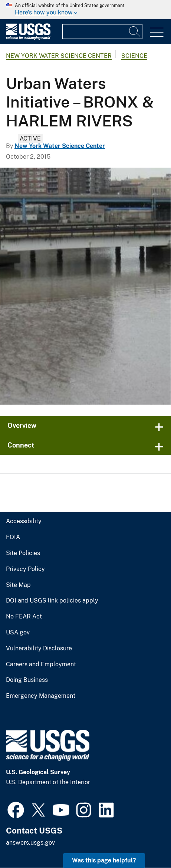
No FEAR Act (24, 617)
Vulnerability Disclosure (39, 648)
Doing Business (27, 680)
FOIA (13, 537)
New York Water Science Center (59, 56)
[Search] (135, 32)
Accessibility (24, 521)
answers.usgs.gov (30, 843)
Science (134, 56)
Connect (21, 445)
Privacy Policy (25, 569)
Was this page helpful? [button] (104, 860)
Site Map (18, 585)
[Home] (28, 38)
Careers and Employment (41, 664)
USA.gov (18, 633)
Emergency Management (41, 696)
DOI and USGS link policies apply (52, 601)
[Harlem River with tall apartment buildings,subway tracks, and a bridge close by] (85, 286)
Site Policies (23, 553)
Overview (22, 425)
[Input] (102, 32)
